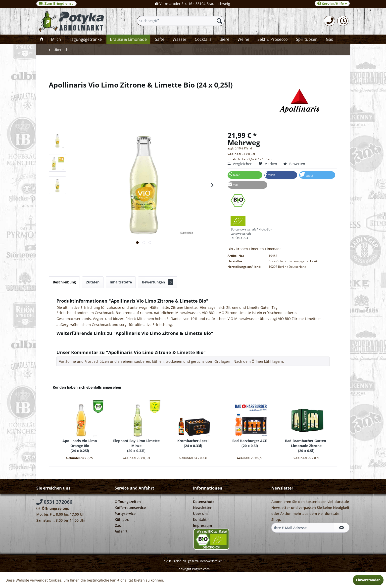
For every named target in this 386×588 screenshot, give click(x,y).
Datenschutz (204, 502)
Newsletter (202, 508)
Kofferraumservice (130, 508)
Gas (118, 525)
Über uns (201, 514)
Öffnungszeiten (128, 502)
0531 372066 (54, 502)
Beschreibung (64, 282)
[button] (245, 175)
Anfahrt (121, 531)
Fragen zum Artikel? (75, 340)
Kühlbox (122, 520)
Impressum (202, 525)
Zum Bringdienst (56, 3)
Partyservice (125, 514)
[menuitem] (329, 21)
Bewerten (294, 164)
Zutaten (93, 282)
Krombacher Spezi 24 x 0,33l (193, 443)
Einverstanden (368, 580)
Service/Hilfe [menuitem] (332, 4)
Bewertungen (158, 282)
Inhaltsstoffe (121, 282)
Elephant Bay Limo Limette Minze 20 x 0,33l (136, 446)
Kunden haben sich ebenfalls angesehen (87, 387)
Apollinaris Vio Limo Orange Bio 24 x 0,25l (80, 446)
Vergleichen (240, 164)
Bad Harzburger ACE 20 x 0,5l (250, 443)
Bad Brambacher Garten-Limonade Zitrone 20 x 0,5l (306, 446)
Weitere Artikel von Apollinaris (84, 344)
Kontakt (200, 520)
